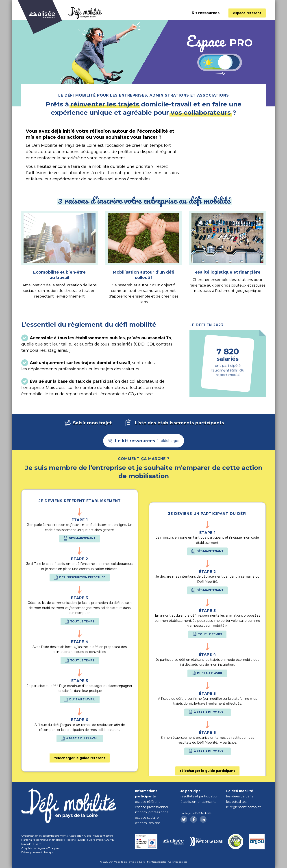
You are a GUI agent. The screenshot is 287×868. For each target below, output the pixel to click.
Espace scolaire (147, 818)
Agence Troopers (49, 848)
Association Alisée (80, 836)
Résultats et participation (199, 796)
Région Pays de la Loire (80, 840)
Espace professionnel (151, 807)
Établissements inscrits (198, 802)
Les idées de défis (240, 796)
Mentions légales (157, 862)
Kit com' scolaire (148, 823)
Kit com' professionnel (152, 812)
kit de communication (59, 669)
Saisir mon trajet (88, 423)
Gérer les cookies (178, 862)
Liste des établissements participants (174, 423)
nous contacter (102, 836)
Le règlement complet (244, 807)
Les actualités (236, 802)
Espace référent (247, 13)
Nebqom (50, 852)
